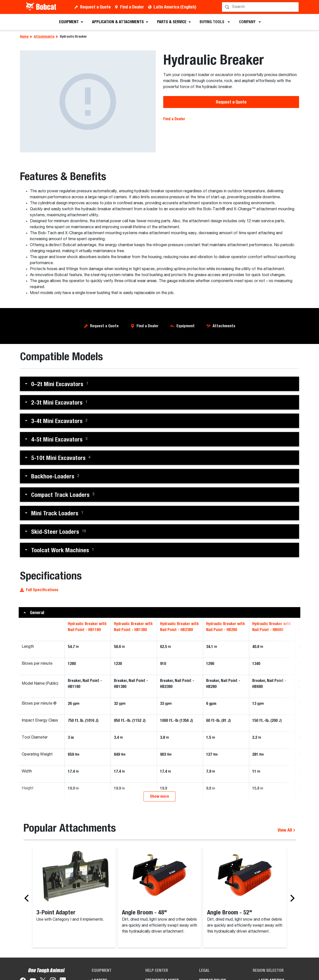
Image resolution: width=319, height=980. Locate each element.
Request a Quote (95, 7)
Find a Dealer (132, 7)
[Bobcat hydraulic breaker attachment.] (88, 101)
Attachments (44, 36)
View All (287, 860)
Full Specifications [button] (39, 590)
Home (24, 36)
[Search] (261, 7)
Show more (159, 826)
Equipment (186, 326)
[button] (159, 384)
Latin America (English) (175, 7)
